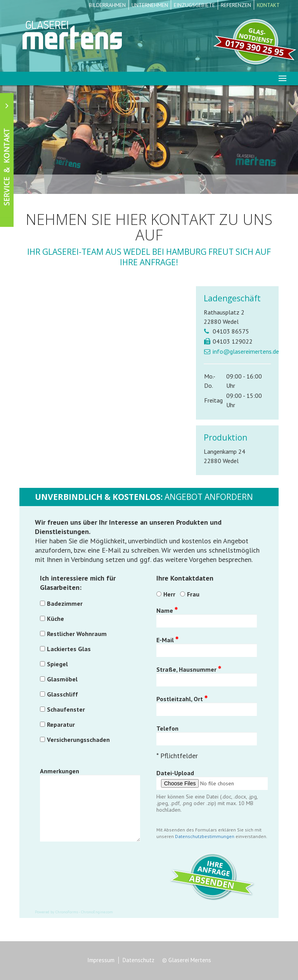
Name (167, 610)
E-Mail (167, 640)
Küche (55, 619)
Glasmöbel (62, 679)
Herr (169, 594)
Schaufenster (66, 709)
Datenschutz (139, 960)
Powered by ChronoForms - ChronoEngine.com (74, 912)
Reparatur (61, 724)
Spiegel (57, 664)
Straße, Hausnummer (189, 669)
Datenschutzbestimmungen (205, 836)
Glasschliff (62, 694)
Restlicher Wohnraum (77, 634)
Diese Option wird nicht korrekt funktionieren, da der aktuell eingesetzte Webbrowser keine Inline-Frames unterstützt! (105, 371)
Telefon (167, 728)
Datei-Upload (175, 773)
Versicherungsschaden (78, 740)
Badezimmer (65, 603)
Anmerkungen (60, 771)
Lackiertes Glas (69, 649)
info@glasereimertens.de (246, 351)
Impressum (101, 960)
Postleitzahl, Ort (182, 699)
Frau (193, 594)
